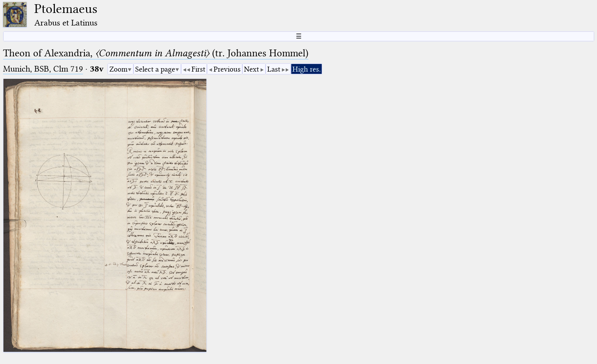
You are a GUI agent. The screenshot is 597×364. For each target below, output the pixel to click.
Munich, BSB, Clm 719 (43, 69)
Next (251, 69)
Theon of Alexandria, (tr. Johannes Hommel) (156, 53)
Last (274, 69)
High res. (306, 69)
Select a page (155, 69)
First (198, 69)
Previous (227, 69)
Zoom (118, 69)
